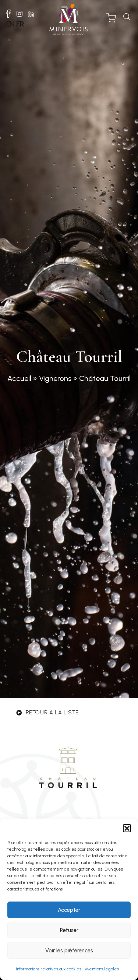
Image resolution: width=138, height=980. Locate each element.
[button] (127, 828)
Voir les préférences (69, 951)
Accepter (69, 910)
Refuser (69, 930)
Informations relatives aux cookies (49, 969)
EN (10, 24)
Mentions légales (102, 969)
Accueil (19, 378)
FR (20, 24)
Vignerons (55, 378)
